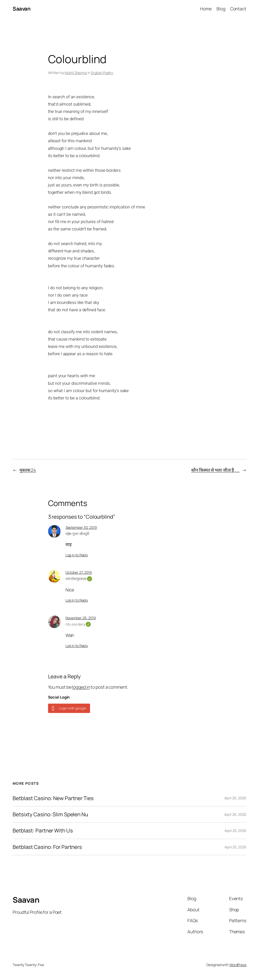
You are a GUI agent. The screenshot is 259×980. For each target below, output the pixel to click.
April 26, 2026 (235, 798)
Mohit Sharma (76, 73)
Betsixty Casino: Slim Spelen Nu (50, 814)
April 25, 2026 (235, 831)
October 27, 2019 (79, 572)
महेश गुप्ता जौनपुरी (77, 534)
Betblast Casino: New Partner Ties (53, 798)
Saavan (21, 9)
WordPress (238, 965)
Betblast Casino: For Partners (47, 847)
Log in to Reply (77, 555)
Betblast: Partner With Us (43, 831)
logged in (81, 687)
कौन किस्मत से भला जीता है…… (215, 470)
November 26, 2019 (81, 618)
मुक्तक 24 (28, 470)
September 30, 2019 (81, 527)
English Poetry (102, 73)
